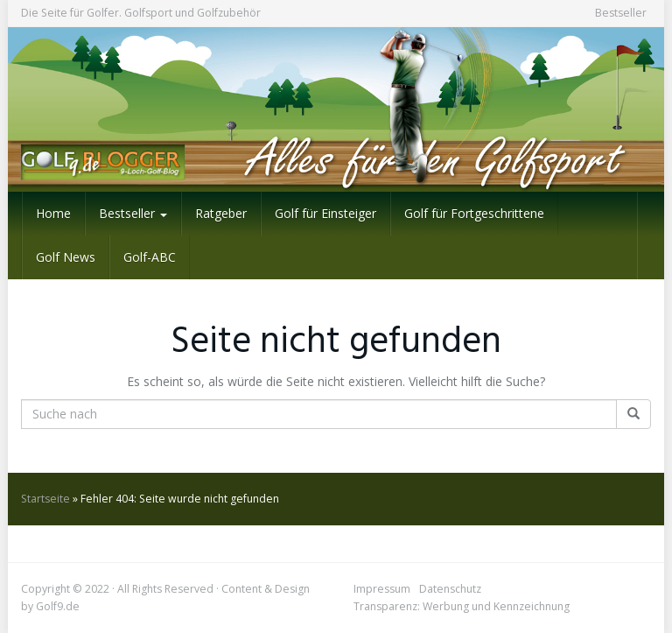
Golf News (66, 257)
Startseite (45, 499)
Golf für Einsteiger (325, 213)
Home (53, 213)
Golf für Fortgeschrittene (474, 213)
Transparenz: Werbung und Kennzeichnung (462, 606)
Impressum (382, 589)
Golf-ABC (150, 257)
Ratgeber (221, 213)
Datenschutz (450, 589)
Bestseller (621, 13)
